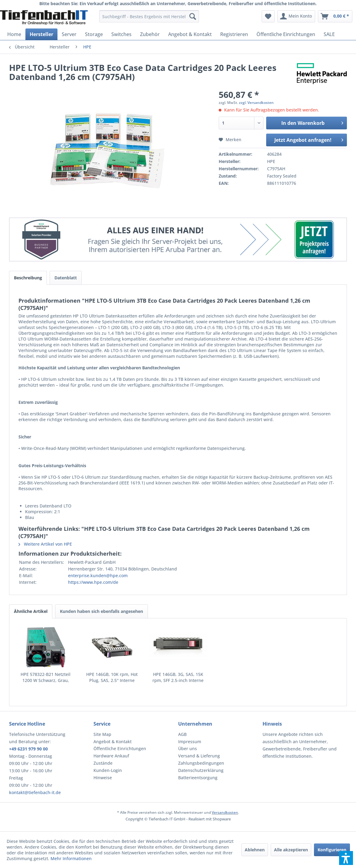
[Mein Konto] (296, 16)
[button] (346, 858)
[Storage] (94, 34)
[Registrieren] (234, 34)
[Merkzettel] (268, 16)
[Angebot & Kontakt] (190, 34)
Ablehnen (255, 850)
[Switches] (121, 34)
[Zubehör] (150, 34)
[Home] (14, 34)
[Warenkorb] (335, 16)
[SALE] (329, 34)
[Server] (69, 34)
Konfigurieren (332, 850)
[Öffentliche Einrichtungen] (286, 34)
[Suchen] (193, 16)
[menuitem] (149, 16)
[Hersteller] (41, 34)
